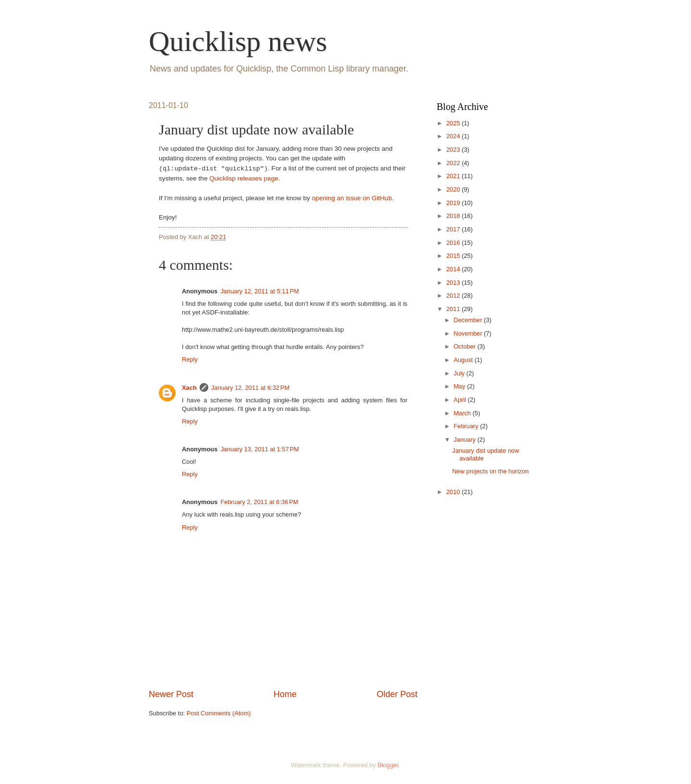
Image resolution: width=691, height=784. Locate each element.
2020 (454, 189)
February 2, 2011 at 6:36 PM (259, 502)
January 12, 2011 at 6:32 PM (250, 388)
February (467, 426)
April (460, 400)
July (460, 373)
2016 (454, 243)
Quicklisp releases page (244, 178)
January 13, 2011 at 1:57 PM (260, 449)
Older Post (397, 694)
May (460, 386)
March (463, 413)
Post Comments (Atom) (219, 713)
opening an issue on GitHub (352, 198)
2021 (454, 176)
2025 (454, 123)
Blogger (388, 765)
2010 (454, 492)
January (465, 440)
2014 (454, 269)
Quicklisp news (238, 41)
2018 (454, 216)
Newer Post (171, 694)
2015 (454, 256)
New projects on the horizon (490, 471)
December (469, 320)
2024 (454, 136)
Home (285, 694)
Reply (190, 359)
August (464, 360)
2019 (454, 203)
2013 (454, 283)
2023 (454, 150)
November (469, 333)
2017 (454, 229)
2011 (454, 309)
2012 (454, 296)
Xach (189, 388)
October (465, 346)
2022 (454, 163)
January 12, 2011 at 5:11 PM (260, 291)
